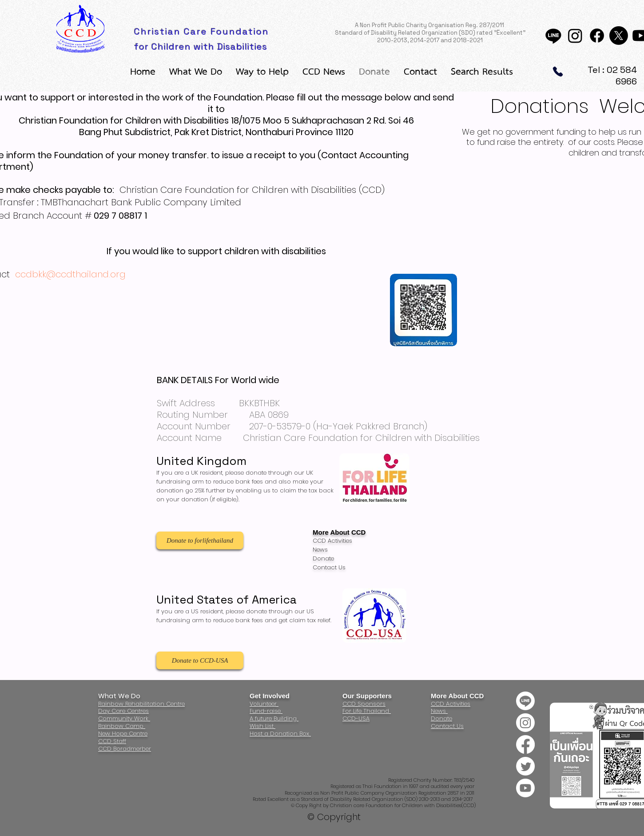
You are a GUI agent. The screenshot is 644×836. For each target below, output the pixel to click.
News (439, 711)
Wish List (262, 726)
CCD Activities (451, 704)
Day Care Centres (123, 711)
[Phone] (558, 72)
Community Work (124, 718)
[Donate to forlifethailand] (200, 540)
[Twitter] (525, 766)
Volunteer (264, 704)
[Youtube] (525, 788)
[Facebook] (597, 36)
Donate (441, 718)
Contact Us (447, 726)
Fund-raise (266, 711)
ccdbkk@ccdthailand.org (70, 274)
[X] (619, 36)
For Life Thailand (367, 711)
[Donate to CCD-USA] (200, 660)
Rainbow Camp (122, 726)
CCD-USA (356, 718)
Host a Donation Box (280, 734)
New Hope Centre (123, 734)
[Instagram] (575, 36)
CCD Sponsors (364, 704)
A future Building (274, 718)
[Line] (553, 36)
